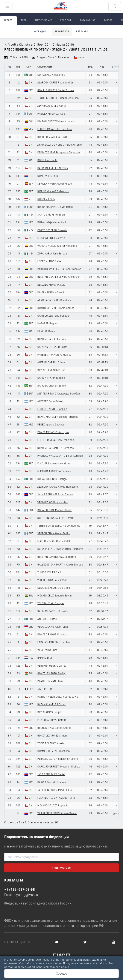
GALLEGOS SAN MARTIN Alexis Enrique (60, 565)
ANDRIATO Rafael (47, 619)
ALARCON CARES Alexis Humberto (58, 487)
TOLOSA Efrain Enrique (51, 604)
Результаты (62, 32)
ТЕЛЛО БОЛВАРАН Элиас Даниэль (58, 98)
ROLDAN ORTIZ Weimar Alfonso (56, 122)
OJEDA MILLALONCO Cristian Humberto (60, 549)
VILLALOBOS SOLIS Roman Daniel (57, 814)
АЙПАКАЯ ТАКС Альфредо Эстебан (59, 394)
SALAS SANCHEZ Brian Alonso (55, 495)
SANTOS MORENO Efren (51, 215)
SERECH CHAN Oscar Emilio (54, 534)
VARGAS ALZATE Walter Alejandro (57, 246)
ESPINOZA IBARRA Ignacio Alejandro (59, 153)
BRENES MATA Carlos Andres (54, 728)
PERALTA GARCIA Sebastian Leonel (58, 759)
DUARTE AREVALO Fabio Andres (56, 308)
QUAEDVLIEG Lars (48, 176)
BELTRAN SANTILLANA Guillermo (57, 557)
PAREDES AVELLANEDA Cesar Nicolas (59, 269)
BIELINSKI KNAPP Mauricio (53, 192)
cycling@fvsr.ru (26, 895)
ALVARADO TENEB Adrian (52, 106)
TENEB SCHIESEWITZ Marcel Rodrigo (59, 526)
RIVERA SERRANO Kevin (51, 293)
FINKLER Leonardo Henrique (54, 464)
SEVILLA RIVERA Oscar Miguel (55, 184)
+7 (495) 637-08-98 (20, 890)
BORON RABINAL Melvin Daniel (55, 207)
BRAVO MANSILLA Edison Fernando (58, 417)
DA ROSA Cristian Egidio (52, 386)
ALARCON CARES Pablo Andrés (55, 83)
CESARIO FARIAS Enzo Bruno (54, 588)
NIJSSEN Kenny (46, 199)
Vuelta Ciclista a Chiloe (26, 45)
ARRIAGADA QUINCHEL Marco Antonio (59, 145)
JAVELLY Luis (45, 689)
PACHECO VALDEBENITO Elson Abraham (61, 456)
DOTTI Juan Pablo (47, 160)
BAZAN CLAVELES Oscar (51, 705)
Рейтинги (82, 32)
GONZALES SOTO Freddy (51, 674)
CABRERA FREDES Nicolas (53, 168)
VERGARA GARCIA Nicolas (52, 503)
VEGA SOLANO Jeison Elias (53, 627)
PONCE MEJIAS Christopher (53, 433)
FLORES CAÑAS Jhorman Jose (55, 129)
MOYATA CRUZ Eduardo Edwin (55, 596)
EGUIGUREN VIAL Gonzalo (52, 409)
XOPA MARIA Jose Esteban (53, 254)
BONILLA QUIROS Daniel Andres (56, 91)
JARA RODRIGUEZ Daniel (51, 775)
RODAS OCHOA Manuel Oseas (54, 510)
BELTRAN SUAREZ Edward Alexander (59, 277)
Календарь (41, 32)
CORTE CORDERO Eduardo (52, 231)
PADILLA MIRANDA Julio (51, 114)
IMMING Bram (45, 658)
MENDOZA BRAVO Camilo (52, 720)
